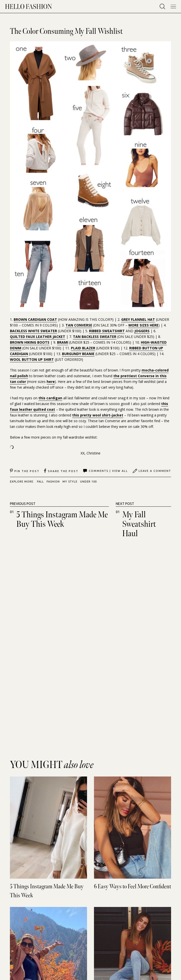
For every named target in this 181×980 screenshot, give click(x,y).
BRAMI (63, 342)
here (51, 382)
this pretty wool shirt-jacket (98, 415)
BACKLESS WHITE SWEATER (33, 331)
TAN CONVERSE (79, 325)
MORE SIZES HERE (143, 325)
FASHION (53, 482)
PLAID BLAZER (83, 348)
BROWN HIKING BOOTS (30, 342)
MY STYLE (70, 482)
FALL (40, 482)
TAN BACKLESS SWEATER (95, 337)
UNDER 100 (88, 482)
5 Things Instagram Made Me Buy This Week (62, 519)
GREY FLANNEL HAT (138, 319)
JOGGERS (142, 331)
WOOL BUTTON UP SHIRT (32, 359)
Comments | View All (105, 471)
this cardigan (50, 398)
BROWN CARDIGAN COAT (35, 319)
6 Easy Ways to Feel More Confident (133, 886)
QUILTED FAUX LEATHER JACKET (38, 337)
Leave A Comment (152, 471)
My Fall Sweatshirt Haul (139, 524)
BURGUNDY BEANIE (78, 354)
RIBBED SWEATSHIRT (107, 331)
